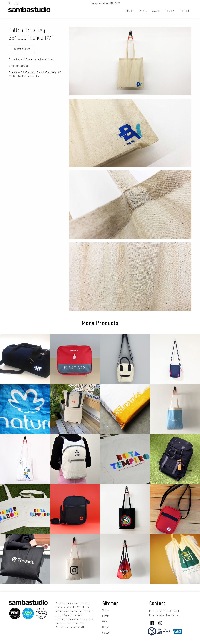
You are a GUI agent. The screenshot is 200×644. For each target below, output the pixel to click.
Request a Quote (21, 49)
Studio (130, 11)
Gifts (105, 622)
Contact (185, 11)
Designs (170, 11)
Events (143, 11)
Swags (156, 11)
